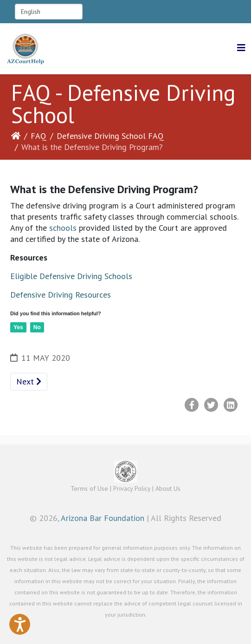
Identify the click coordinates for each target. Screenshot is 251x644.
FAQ (39, 136)
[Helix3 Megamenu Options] (241, 48)
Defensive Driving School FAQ (110, 136)
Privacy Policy (132, 488)
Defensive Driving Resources (61, 295)
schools (63, 228)
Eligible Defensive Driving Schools (71, 276)
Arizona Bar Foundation (103, 518)
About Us (168, 488)
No (37, 327)
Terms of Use (89, 488)
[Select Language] (49, 12)
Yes (18, 327)
